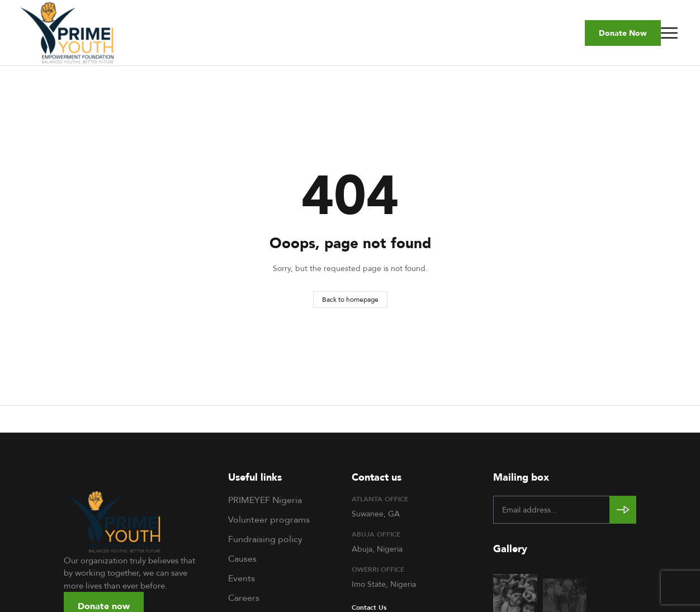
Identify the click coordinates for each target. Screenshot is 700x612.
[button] (623, 33)
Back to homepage (350, 299)
